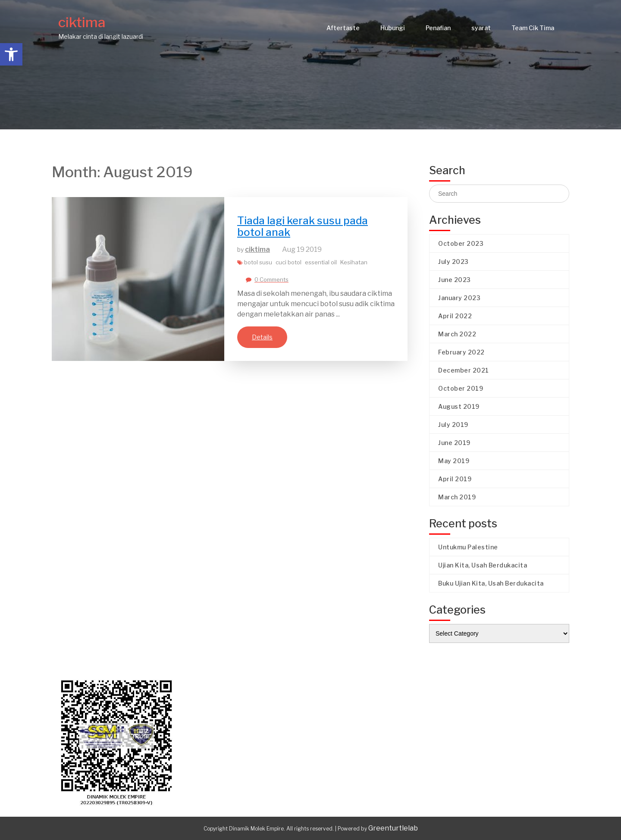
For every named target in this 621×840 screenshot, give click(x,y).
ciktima (82, 22)
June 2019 (454, 443)
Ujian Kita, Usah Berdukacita (483, 565)
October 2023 (461, 243)
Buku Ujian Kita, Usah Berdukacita (491, 583)
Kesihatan (354, 262)
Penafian (438, 28)
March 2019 (457, 497)
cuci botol (289, 262)
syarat (481, 28)
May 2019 (454, 461)
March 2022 (457, 334)
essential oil (321, 262)
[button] (11, 54)
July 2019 (453, 425)
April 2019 (455, 479)
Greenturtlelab (393, 828)
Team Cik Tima (533, 28)
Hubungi (393, 28)
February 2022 (461, 352)
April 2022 (455, 316)
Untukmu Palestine (468, 547)
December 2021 (464, 370)
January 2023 (459, 298)
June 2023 (455, 280)
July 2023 (453, 262)
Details (262, 337)
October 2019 (461, 388)
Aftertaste (343, 28)
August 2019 (459, 406)
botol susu (258, 262)
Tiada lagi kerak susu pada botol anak (303, 226)
